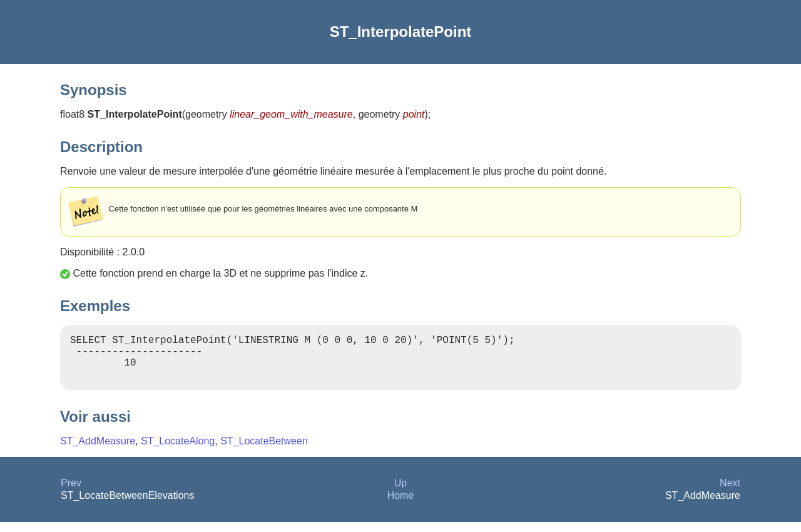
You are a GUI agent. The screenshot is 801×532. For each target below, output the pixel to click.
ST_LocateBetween (264, 451)
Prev (71, 493)
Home (401, 505)
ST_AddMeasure (98, 451)
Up (400, 493)
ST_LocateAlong (178, 451)
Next (730, 493)
